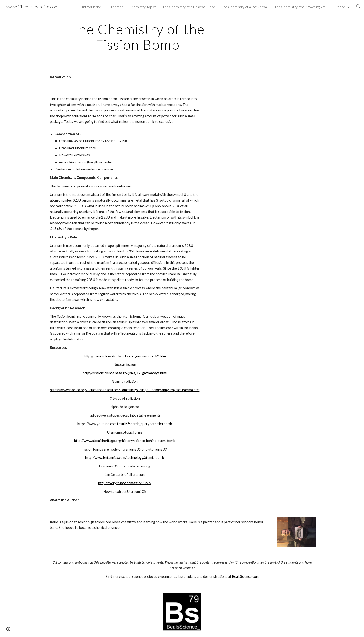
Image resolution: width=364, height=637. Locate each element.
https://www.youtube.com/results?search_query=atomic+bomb (125, 424)
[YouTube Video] (262, 121)
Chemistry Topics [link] (143, 7)
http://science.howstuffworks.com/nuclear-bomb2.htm (125, 356)
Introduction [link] (92, 7)
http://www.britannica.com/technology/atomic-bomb (125, 458)
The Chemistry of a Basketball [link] (245, 7)
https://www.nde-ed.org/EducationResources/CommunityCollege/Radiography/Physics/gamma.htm (125, 390)
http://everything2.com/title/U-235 (125, 483)
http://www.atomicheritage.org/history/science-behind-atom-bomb (125, 441)
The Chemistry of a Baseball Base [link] (189, 7)
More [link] (341, 7)
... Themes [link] (115, 7)
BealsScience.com (245, 577)
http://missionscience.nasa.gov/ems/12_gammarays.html (125, 373)
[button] (358, 7)
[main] (137, 37)
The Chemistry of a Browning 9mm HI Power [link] (302, 7)
